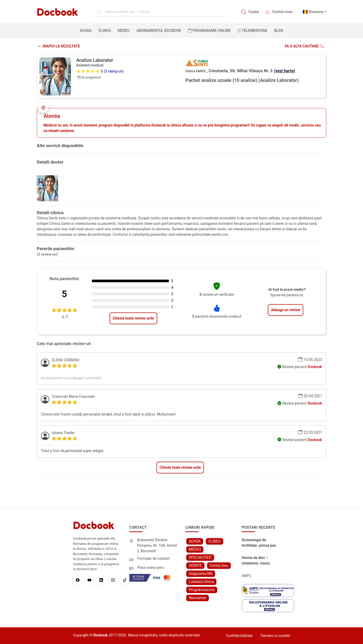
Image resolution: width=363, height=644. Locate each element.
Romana (316, 12)
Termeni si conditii (275, 636)
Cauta (254, 12)
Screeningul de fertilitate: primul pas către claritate (259, 543)
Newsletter (198, 598)
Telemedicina (252, 31)
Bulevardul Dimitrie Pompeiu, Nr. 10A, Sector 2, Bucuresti (157, 545)
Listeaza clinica (201, 582)
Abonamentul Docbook (159, 31)
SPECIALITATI (200, 557)
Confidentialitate (239, 636)
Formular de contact (154, 558)
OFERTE (195, 565)
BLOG (279, 31)
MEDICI (124, 31)
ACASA (87, 30)
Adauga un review (286, 310)
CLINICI (105, 31)
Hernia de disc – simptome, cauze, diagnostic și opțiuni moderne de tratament (260, 561)
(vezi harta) (285, 71)
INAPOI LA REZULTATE (59, 46)
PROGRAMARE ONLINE (209, 31)
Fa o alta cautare (304, 46)
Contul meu (282, 12)
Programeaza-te (202, 590)
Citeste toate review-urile (133, 318)
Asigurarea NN (201, 574)
